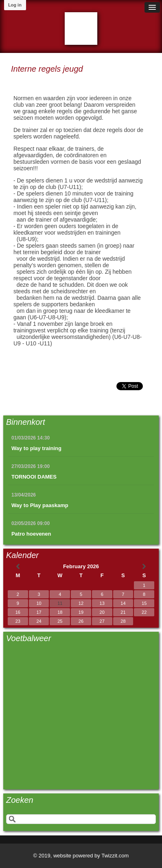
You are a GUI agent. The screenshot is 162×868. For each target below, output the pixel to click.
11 (60, 603)
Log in (15, 5)
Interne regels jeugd (47, 69)
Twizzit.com (115, 856)
